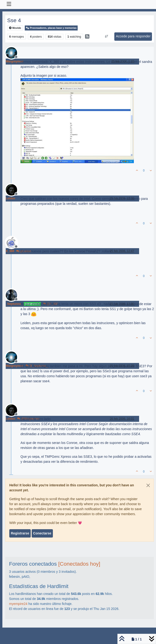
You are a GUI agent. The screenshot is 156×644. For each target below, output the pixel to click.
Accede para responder (133, 36)
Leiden (10, 198)
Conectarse (42, 533)
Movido (15, 28)
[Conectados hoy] (79, 564)
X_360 (10, 251)
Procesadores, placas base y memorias (51, 28)
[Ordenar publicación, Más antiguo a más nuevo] (107, 36)
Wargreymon (15, 61)
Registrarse (20, 533)
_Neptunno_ (14, 304)
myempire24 (18, 604)
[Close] (148, 485)
